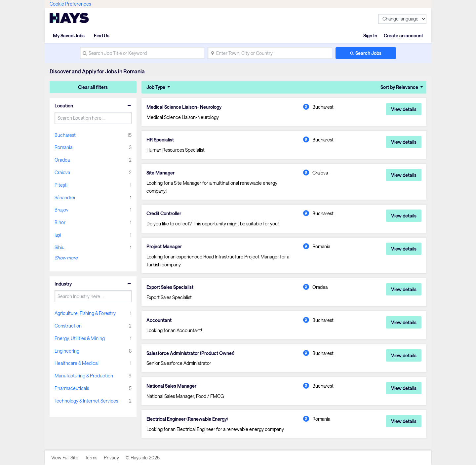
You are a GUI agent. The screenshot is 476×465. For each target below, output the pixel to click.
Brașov (61, 210)
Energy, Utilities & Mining (80, 338)
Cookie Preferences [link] (70, 4)
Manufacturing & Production (84, 376)
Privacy (111, 458)
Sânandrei (65, 197)
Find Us (102, 36)
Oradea (62, 160)
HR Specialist (160, 140)
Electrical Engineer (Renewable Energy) (187, 419)
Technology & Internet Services (86, 401)
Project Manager (164, 247)
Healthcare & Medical (77, 363)
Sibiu (59, 247)
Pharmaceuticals (72, 388)
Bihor (60, 222)
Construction (68, 326)
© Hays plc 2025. (143, 458)
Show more (66, 258)
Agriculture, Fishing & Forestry (85, 313)
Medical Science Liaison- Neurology (184, 107)
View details (404, 109)
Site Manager (160, 173)
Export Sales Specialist (170, 287)
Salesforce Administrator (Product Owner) (190, 353)
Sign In (370, 36)
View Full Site (65, 458)
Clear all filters (93, 87)
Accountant (159, 320)
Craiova (62, 172)
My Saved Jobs (69, 36)
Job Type (156, 87)
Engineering (67, 351)
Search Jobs (368, 53)
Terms (91, 458)
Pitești (61, 185)
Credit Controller (164, 213)
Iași (58, 235)
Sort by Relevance (399, 87)
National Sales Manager (171, 386)
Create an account (403, 36)
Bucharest (65, 135)
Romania (63, 147)
